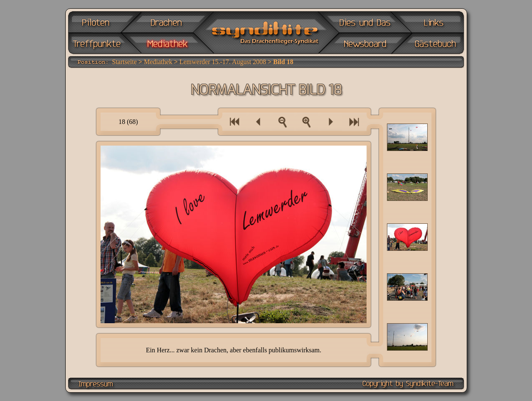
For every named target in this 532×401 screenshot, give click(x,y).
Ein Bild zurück (259, 122)
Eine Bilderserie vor (354, 122)
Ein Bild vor (330, 122)
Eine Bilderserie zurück (234, 122)
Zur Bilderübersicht (282, 122)
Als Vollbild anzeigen (306, 122)
